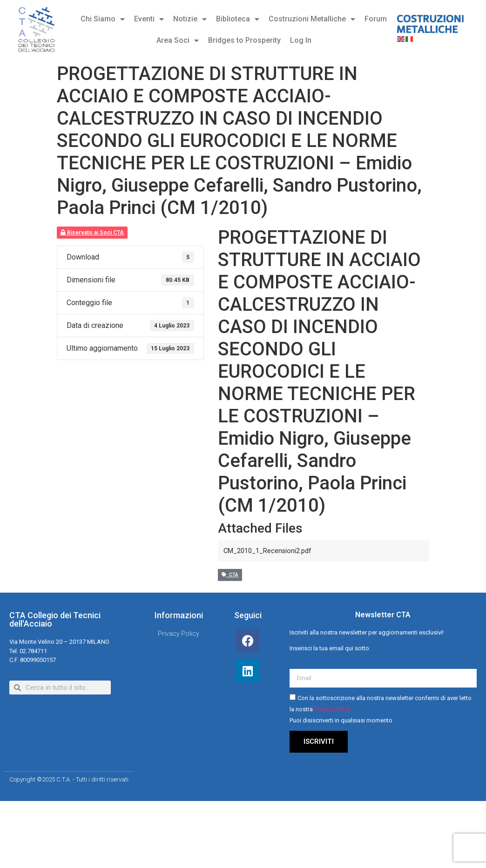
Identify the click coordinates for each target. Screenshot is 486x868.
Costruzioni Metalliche (312, 19)
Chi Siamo (103, 19)
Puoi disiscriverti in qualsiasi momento (341, 721)
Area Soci (178, 40)
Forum (376, 19)
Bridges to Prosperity (244, 40)
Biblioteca (238, 19)
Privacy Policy (332, 710)
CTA (230, 575)
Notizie (190, 19)
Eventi (149, 19)
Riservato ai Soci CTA (92, 233)
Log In (301, 40)
